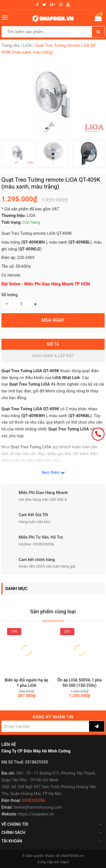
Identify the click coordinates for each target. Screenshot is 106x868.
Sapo (65, 862)
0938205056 (44, 544)
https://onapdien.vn (36, 814)
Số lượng (9, 295)
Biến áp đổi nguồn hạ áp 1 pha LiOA (27, 683)
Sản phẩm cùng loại (53, 611)
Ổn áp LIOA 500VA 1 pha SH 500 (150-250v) (79, 683)
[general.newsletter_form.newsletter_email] (45, 726)
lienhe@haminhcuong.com (38, 807)
